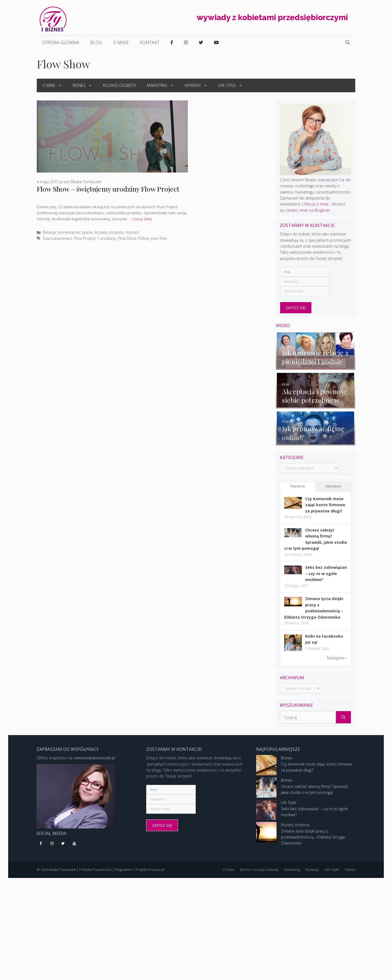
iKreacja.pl (156, 870)
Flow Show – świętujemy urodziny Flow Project (108, 189)
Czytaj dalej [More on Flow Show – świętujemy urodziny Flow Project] (142, 219)
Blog (96, 42)
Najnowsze (333, 487)
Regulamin (124, 870)
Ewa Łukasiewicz (58, 238)
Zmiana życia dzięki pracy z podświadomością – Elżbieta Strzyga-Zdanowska (313, 838)
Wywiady (199, 85)
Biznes (85, 85)
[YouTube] (74, 845)
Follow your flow (152, 238)
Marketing (163, 85)
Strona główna (61, 42)
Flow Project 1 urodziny (95, 238)
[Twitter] (63, 845)
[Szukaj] (343, 718)
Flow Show (127, 238)
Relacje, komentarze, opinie (68, 232)
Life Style (233, 85)
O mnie (121, 42)
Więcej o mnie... (318, 204)
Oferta (350, 870)
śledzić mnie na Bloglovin (308, 210)
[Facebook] (41, 845)
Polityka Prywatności (95, 870)
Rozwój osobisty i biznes (117, 232)
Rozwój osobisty (120, 85)
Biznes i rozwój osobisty (259, 870)
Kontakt (150, 42)
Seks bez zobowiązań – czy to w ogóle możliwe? (326, 575)
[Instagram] (52, 845)
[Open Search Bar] (348, 42)
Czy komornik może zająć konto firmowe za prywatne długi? (325, 506)
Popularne (298, 487)
